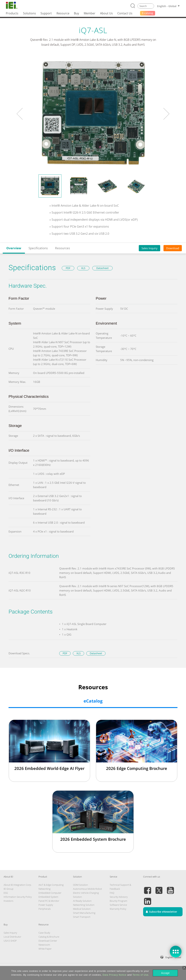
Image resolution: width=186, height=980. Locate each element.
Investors (8, 901)
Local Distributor (12, 937)
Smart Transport (82, 917)
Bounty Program (118, 901)
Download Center (48, 941)
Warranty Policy (118, 909)
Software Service (118, 905)
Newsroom (44, 945)
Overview (14, 248)
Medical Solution (82, 909)
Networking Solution (84, 905)
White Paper (45, 949)
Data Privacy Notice (115, 975)
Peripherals (45, 909)
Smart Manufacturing (84, 913)
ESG (6, 893)
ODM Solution (80, 885)
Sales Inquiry (149, 248)
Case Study (44, 933)
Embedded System (48, 897)
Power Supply (46, 905)
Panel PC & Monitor (49, 901)
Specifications (38, 248)
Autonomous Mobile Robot (87, 889)
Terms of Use (140, 975)
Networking (45, 889)
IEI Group (9, 889)
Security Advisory (119, 897)
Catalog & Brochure (49, 937)
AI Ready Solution (82, 901)
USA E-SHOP (10, 941)
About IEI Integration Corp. (18, 885)
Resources (62, 248)
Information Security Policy (18, 897)
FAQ (112, 893)
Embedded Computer (50, 893)
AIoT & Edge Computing (51, 885)
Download (173, 248)
